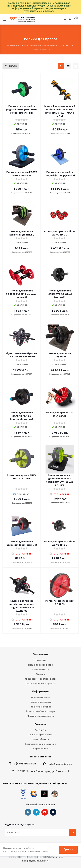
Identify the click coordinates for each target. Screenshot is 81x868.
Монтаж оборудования (41, 716)
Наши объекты (40, 739)
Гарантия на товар (40, 707)
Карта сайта (40, 749)
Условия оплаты (40, 697)
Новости (41, 660)
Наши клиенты (40, 669)
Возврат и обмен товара (40, 711)
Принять (68, 849)
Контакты (40, 730)
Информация (41, 691)
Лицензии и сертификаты (41, 679)
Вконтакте (28, 812)
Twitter (53, 812)
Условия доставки (41, 702)
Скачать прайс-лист (40, 735)
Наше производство (41, 665)
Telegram (36, 812)
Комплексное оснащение (41, 744)
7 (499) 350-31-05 (25, 764)
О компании (41, 654)
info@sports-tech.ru (61, 764)
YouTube (45, 812)
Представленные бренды (40, 683)
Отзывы (41, 674)
